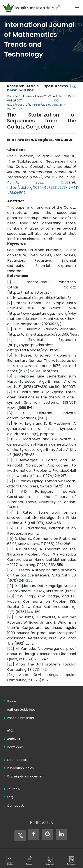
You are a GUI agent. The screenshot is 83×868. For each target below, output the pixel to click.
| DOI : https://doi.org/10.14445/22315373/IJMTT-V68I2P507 (41, 105)
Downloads (15, 747)
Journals (13, 789)
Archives (13, 739)
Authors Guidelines (21, 710)
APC (10, 731)
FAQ (10, 797)
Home (12, 701)
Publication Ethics (20, 768)
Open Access (17, 760)
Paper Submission (20, 718)
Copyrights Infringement (26, 776)
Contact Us (16, 806)
